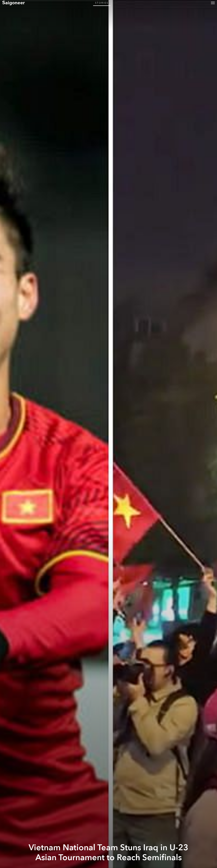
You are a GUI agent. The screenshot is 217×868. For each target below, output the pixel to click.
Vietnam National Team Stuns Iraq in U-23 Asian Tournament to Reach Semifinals (108, 853)
